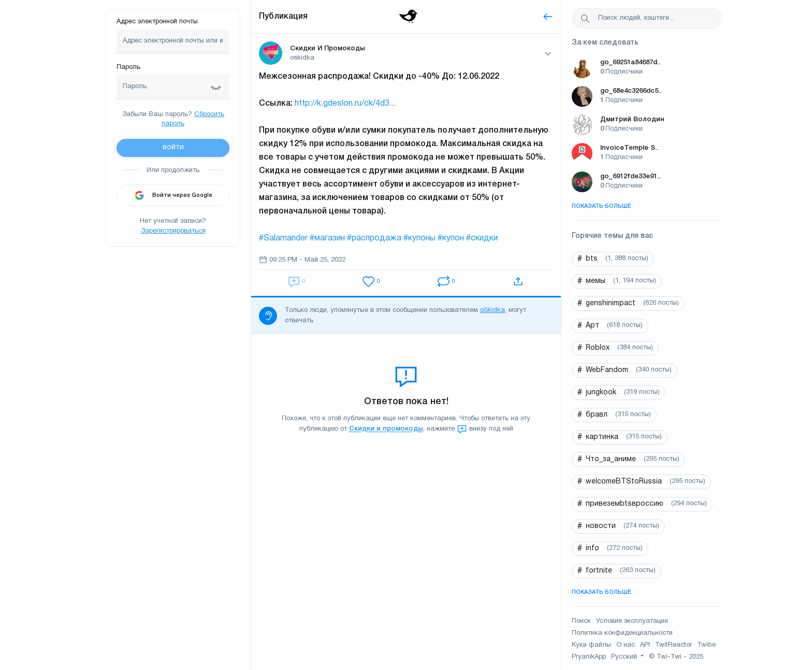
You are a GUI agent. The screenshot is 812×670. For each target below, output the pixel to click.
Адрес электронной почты (157, 22)
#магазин (327, 238)
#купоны (419, 238)
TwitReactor (673, 645)
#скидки (482, 238)
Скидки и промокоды (386, 429)
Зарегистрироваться (173, 231)
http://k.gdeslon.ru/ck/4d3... (345, 104)
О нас (626, 645)
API (645, 645)
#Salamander (283, 238)
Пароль (128, 67)
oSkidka (492, 310)
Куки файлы (591, 645)
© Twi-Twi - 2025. (677, 657)
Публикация (283, 17)
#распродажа (374, 238)
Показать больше (601, 206)
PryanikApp (589, 657)
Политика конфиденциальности (622, 633)
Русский (625, 657)
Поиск (581, 621)
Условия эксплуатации (632, 621)
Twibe (706, 645)
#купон (451, 238)
